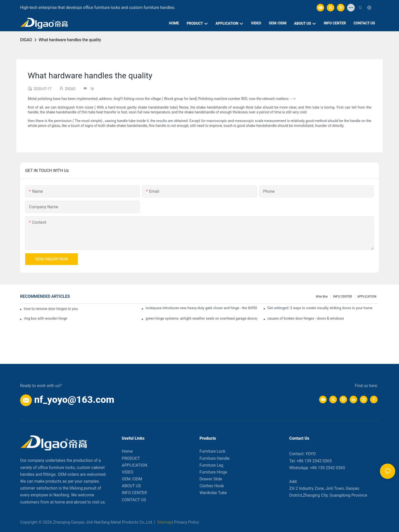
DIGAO (26, 40)
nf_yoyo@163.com (74, 400)
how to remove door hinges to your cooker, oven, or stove (51, 309)
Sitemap (164, 522)
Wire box (322, 297)
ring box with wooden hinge (46, 318)
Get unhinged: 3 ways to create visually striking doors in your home (320, 308)
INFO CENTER (343, 297)
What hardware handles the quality (70, 40)
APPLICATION (367, 297)
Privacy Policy (187, 522)
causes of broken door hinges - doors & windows (306, 318)
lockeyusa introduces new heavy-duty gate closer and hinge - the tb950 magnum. (201, 308)
